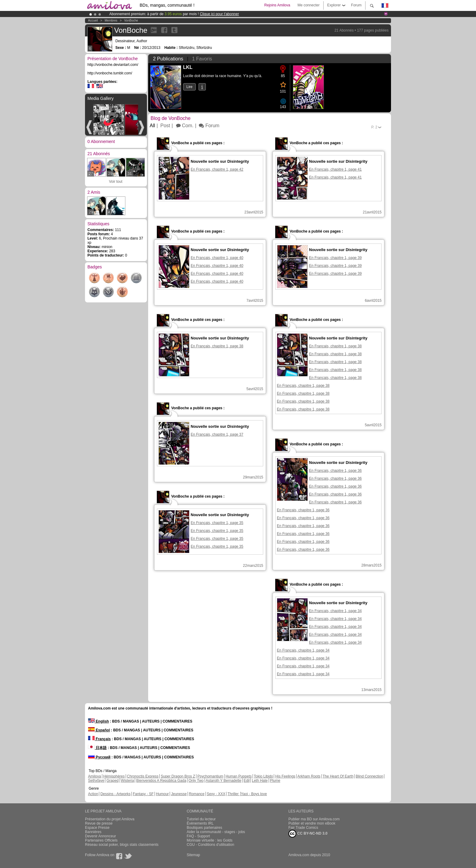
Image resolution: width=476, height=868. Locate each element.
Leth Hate (260, 781)
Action (93, 794)
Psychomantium (210, 776)
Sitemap (193, 855)
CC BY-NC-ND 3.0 (308, 834)
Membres (111, 20)
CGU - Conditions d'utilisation (210, 845)
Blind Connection (369, 776)
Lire (189, 87)
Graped (113, 781)
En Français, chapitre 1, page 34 (335, 611)
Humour (162, 794)
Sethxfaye (96, 781)
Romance (197, 794)
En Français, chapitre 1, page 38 (217, 346)
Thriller (233, 794)
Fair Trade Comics (303, 828)
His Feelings (285, 776)
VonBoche (131, 20)
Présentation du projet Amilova (110, 819)
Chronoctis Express (143, 776)
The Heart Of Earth (338, 776)
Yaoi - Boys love (254, 794)
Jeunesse (179, 794)
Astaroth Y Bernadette (223, 781)
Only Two (196, 781)
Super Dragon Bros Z (178, 776)
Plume (275, 781)
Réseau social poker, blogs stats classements (122, 845)
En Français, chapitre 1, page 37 (217, 434)
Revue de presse (99, 823)
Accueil (93, 20)
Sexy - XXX (216, 794)
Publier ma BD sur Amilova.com (314, 819)
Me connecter (309, 5)
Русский (99, 757)
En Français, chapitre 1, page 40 (217, 258)
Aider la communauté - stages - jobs (216, 832)
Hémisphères (114, 776)
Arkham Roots (309, 776)
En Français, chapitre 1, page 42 (217, 169)
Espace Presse (97, 828)
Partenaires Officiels (101, 840)
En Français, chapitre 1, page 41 (335, 169)
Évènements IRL (200, 823)
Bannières (93, 832)
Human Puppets (239, 776)
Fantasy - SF (143, 794)
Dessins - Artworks (116, 794)
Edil (246, 781)
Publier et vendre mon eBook (312, 823)
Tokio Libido (263, 776)
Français (99, 739)
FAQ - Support (198, 836)
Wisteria (127, 781)
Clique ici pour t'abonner (219, 14)
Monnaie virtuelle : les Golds (210, 840)
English (99, 721)
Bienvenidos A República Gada (161, 781)
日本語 (97, 748)
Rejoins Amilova (277, 5)
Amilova (95, 776)
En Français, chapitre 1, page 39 (335, 258)
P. (374, 127)
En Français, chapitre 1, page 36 (335, 471)
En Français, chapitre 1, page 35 (217, 523)
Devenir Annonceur (100, 836)
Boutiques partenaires (204, 828)
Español (99, 730)
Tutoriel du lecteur (201, 819)
